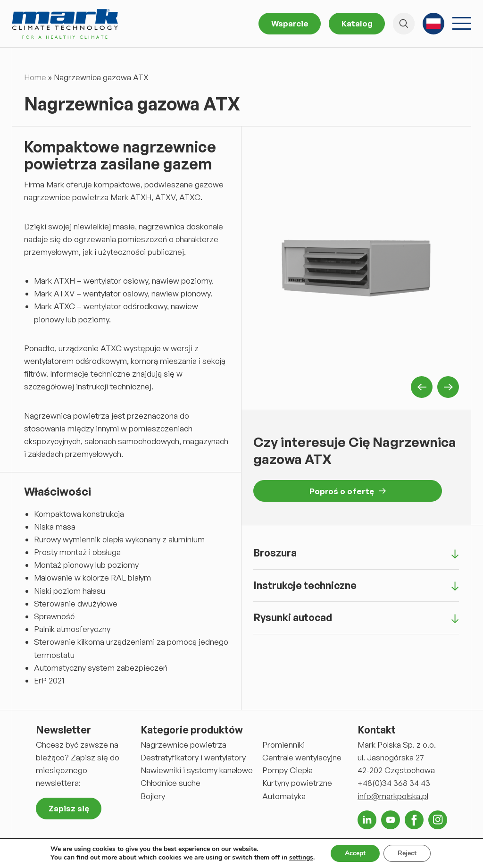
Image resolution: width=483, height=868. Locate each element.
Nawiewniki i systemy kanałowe (197, 770)
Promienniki (283, 745)
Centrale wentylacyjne (302, 757)
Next (448, 387)
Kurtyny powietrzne (297, 783)
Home (35, 77)
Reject (407, 853)
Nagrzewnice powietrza (183, 745)
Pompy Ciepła (287, 770)
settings (301, 858)
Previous (422, 387)
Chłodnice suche (171, 783)
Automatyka (284, 796)
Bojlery (153, 796)
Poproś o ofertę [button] (348, 491)
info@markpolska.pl (393, 796)
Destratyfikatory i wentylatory (193, 757)
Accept (355, 853)
